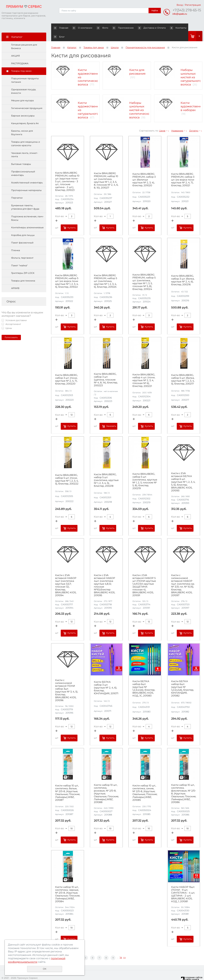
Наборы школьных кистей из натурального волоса (191, 68)
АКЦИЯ (15, 47)
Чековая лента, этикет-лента (25, 146)
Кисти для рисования (137, 63)
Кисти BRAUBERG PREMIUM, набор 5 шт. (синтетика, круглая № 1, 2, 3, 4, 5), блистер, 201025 (105, 272)
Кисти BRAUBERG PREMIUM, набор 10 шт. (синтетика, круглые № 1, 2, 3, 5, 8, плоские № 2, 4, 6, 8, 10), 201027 (106, 172)
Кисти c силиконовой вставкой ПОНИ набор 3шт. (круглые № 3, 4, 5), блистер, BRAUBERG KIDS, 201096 (67, 681)
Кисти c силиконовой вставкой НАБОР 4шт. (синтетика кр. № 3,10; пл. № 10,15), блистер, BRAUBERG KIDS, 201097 (183, 576)
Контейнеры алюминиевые (27, 219)
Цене (162, 122)
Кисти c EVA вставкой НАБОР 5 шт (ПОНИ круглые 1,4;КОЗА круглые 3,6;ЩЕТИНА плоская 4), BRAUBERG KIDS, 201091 (144, 576)
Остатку (194, 122)
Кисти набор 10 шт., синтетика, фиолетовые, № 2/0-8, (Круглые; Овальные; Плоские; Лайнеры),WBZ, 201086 (184, 785)
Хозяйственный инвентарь (27, 174)
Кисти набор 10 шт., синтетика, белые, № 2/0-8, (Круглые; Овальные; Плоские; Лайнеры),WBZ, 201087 (68, 784)
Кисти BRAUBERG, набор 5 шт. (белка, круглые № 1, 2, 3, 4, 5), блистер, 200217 (183, 371)
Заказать (111, 417)
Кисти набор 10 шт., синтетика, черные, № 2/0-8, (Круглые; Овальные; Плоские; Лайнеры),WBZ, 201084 (68, 885)
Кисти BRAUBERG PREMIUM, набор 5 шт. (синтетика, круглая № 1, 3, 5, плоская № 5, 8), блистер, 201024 (144, 273)
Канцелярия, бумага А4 (25, 115)
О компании (80, 28)
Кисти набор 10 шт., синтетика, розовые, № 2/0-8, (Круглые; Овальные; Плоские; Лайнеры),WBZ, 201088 (106, 785)
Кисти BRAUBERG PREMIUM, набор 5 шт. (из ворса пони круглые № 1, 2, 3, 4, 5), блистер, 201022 (67, 272)
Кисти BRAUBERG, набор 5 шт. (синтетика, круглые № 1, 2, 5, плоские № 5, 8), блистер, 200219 (145, 472)
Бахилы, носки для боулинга (22, 124)
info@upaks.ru (180, 14)
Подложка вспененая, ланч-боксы (27, 209)
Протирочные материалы (26, 181)
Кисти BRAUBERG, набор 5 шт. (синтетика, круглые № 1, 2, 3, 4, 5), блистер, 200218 (106, 471)
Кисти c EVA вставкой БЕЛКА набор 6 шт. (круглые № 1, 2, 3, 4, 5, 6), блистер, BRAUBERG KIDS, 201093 (183, 473)
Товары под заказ (21, 62)
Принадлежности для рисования (145, 39)
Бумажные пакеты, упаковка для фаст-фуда (25, 198)
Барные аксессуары (23, 107)
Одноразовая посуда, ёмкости (24, 82)
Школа (115, 39)
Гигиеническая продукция (27, 99)
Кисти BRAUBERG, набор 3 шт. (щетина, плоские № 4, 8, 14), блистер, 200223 (106, 371)
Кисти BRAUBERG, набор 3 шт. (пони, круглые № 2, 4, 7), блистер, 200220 (66, 371)
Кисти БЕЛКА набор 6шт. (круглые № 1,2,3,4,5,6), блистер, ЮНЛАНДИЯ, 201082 (182, 680)
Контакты (166, 28)
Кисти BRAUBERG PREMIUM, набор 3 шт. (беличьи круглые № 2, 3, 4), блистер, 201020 (144, 171)
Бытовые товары (21, 155)
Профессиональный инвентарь (23, 165)
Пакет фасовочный (22, 234)
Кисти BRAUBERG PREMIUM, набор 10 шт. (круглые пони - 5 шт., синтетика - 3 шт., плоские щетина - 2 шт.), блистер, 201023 (67, 173)
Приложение (117, 28)
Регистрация (193, 5)
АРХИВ (15, 279)
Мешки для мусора (22, 92)
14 (121, 949)
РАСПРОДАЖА (20, 55)
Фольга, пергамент (22, 249)
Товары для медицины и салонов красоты (26, 135)
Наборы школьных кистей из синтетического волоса (141, 101)
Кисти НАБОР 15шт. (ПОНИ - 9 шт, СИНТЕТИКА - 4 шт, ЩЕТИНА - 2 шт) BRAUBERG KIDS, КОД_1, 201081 (183, 885)
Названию (177, 122)
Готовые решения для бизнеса (24, 38)
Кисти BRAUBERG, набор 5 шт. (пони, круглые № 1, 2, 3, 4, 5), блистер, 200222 (67, 471)
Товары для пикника (23, 272)
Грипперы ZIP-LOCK (23, 264)
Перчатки (17, 189)
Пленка (16, 242)
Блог (181, 28)
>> (124, 949)
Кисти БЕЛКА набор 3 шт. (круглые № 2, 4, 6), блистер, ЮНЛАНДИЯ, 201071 (106, 679)
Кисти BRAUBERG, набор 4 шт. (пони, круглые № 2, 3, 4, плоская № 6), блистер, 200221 (144, 372)
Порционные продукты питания (25, 71)
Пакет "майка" (19, 257)
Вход (180, 5)
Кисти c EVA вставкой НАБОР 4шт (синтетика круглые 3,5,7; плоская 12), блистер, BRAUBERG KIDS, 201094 (66, 576)
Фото (97, 28)
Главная (62, 28)
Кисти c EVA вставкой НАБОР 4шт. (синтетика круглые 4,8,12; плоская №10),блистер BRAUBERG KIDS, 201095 (104, 576)
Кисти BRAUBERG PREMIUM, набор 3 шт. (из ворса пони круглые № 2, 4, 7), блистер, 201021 (183, 171)
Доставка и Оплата (143, 28)
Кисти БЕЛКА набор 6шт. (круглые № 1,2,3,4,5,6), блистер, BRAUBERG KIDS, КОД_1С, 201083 (144, 680)
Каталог (72, 39)
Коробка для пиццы (23, 226)
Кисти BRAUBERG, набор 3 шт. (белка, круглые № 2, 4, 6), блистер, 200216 (183, 271)
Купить (72, 219)
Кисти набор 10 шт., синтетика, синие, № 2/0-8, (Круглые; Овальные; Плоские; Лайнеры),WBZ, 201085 (145, 784)
